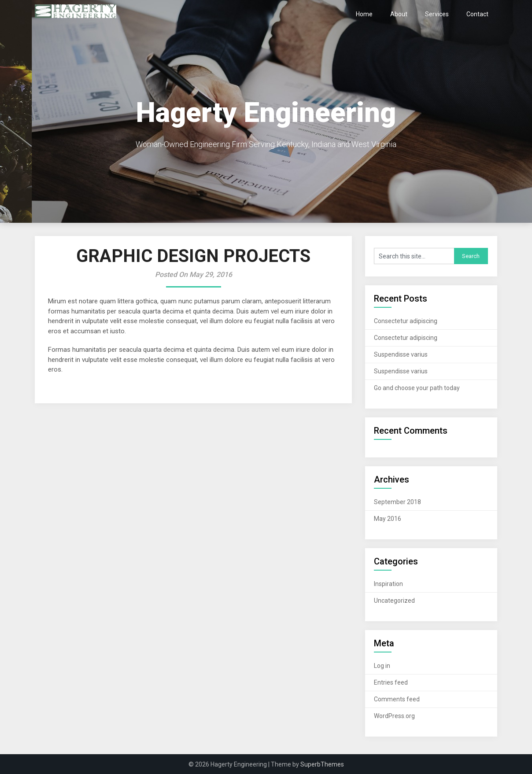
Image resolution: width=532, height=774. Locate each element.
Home (364, 14)
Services (437, 14)
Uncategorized (394, 601)
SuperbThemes (322, 764)
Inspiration (388, 584)
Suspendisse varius (401, 354)
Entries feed (391, 682)
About (399, 14)
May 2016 (388, 519)
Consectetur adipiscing (406, 321)
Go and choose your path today (417, 388)
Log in (382, 666)
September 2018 (397, 502)
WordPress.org (394, 716)
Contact (477, 14)
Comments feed (397, 699)
